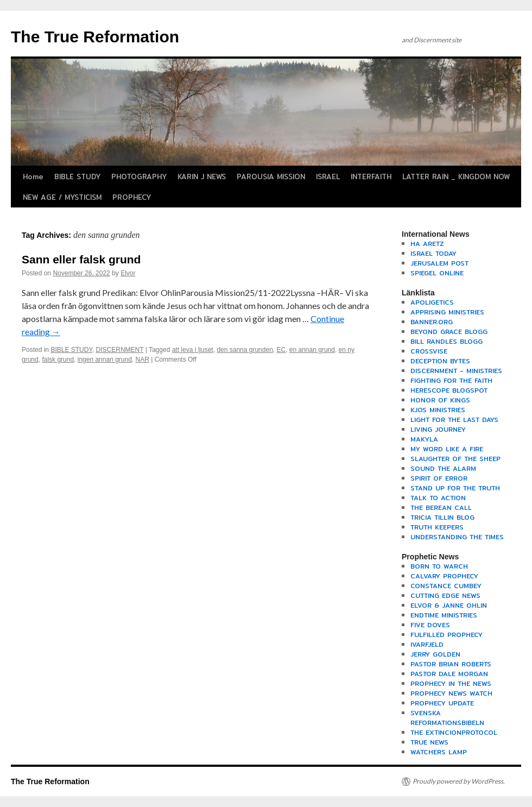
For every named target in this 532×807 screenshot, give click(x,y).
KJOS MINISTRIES (438, 410)
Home (33, 176)
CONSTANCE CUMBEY (446, 586)
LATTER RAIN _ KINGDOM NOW (456, 176)
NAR (142, 360)
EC (281, 350)
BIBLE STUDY (77, 176)
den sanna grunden (245, 350)
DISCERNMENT (120, 350)
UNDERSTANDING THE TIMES (457, 537)
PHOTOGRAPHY (139, 176)
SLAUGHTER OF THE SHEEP (455, 459)
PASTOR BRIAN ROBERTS (451, 664)
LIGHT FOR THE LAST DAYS (454, 420)
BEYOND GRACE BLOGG (449, 332)
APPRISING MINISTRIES (447, 312)
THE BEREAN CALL (441, 507)
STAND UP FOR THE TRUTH (455, 488)
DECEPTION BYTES (440, 361)
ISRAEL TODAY (433, 253)
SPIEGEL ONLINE (437, 273)
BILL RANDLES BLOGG (446, 341)
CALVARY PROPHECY (444, 576)
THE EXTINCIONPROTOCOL (454, 732)
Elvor (128, 273)
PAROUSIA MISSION (271, 176)
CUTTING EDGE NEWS (445, 595)
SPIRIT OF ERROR (439, 478)
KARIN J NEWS (202, 176)
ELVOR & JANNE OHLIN (449, 605)
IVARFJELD (427, 644)
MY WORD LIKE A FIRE (447, 449)
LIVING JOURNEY (438, 429)
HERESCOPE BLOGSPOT (449, 390)
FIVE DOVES (430, 625)
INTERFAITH (371, 176)
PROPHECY (132, 197)
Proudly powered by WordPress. (459, 781)
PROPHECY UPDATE (442, 703)
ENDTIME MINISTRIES (444, 615)
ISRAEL (328, 176)
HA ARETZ (427, 244)
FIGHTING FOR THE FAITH (451, 380)
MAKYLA (424, 439)
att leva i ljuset (193, 350)
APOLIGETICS (432, 302)
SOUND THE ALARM (443, 468)
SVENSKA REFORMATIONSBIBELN (447, 718)
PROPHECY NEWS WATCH (451, 693)
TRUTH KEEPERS (437, 527)
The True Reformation (95, 37)
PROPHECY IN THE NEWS (451, 683)
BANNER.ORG (432, 322)
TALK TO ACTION (438, 498)
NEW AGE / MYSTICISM (62, 197)
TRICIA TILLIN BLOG (442, 517)
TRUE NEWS (429, 742)
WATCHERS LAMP (439, 752)
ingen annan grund (105, 360)
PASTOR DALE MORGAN (449, 674)
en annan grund (312, 350)
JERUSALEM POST (439, 263)
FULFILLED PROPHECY (446, 635)
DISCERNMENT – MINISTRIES (456, 371)
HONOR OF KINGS (440, 400)
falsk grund (58, 360)
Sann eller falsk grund (81, 259)
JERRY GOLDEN (435, 654)
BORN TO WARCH (439, 566)
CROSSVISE (429, 351)
